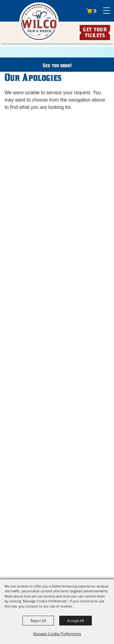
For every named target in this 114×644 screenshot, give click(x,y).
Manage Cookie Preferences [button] (57, 634)
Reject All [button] (38, 621)
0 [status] (95, 11)
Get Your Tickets (95, 32)
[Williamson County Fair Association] (39, 22)
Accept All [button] (76, 621)
